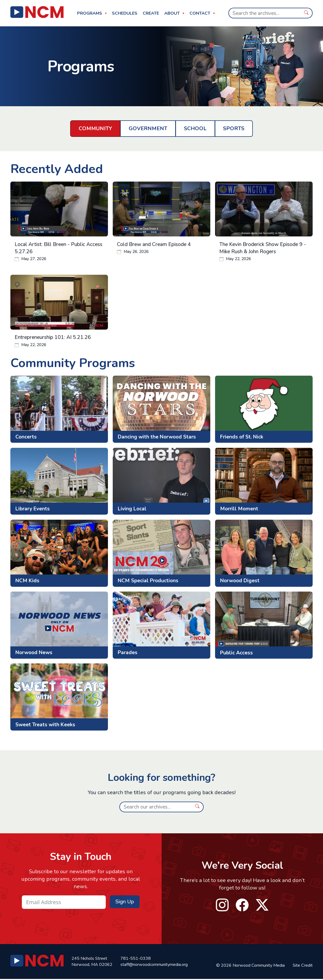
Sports (234, 128)
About (172, 13)
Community (95, 128)
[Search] (264, 13)
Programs (90, 13)
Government (148, 128)
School (195, 128)
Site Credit (303, 966)
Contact (200, 13)
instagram (223, 906)
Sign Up (125, 902)
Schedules (125, 13)
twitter (262, 906)
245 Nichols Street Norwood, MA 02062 (92, 962)
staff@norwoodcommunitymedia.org (154, 965)
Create (151, 13)
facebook (242, 906)
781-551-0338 (136, 959)
